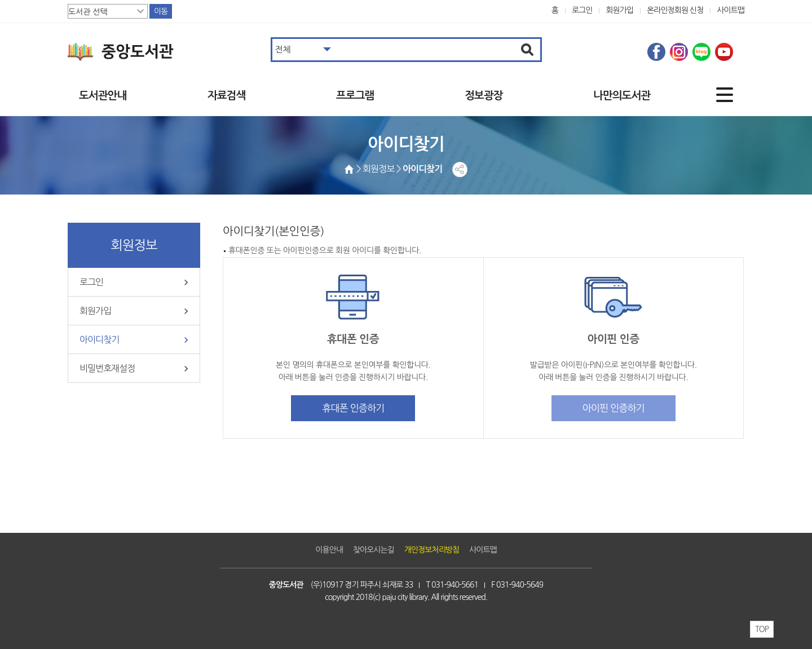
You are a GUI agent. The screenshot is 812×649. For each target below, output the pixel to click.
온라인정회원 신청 (675, 10)
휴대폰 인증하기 (353, 408)
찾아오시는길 (374, 550)
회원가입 (619, 10)
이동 (161, 11)
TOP (762, 629)
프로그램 (355, 96)
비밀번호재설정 (107, 368)
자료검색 (226, 96)
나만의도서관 (622, 96)
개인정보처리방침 (432, 550)
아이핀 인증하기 (614, 408)
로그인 (582, 10)
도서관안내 (103, 96)
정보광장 (484, 96)
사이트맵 (731, 10)
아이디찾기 (99, 339)
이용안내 (329, 550)
